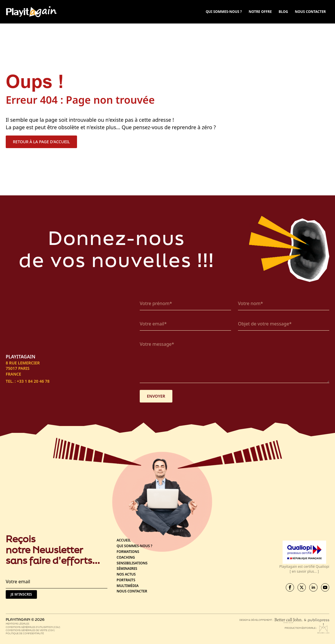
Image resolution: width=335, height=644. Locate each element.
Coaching (126, 557)
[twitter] (302, 587)
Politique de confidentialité (25, 633)
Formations (128, 552)
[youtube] (325, 587)
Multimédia (128, 586)
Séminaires (127, 569)
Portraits (126, 580)
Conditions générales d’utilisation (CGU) (33, 627)
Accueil (124, 540)
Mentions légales (17, 624)
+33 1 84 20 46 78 (33, 381)
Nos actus (126, 574)
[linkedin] (313, 587)
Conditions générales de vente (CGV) (30, 630)
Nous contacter (132, 591)
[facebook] (290, 587)
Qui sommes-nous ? (134, 546)
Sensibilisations (132, 563)
